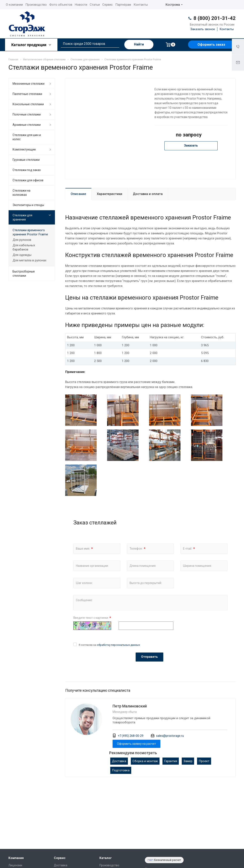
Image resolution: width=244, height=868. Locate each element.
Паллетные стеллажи (27, 94)
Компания (16, 858)
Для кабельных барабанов (24, 247)
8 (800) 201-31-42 (215, 18)
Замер (188, 761)
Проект (204, 761)
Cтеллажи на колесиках (21, 193)
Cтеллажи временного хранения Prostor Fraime (30, 232)
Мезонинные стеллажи (29, 84)
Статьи (95, 5)
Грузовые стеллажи (26, 160)
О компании (14, 5)
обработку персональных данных (118, 645)
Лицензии (15, 865)
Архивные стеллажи (27, 125)
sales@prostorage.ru (170, 736)
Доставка (119, 761)
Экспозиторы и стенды (28, 205)
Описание (78, 194)
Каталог (106, 858)
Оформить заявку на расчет (136, 744)
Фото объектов (61, 5)
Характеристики (110, 194)
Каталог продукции (31, 45)
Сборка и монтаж (145, 761)
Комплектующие (24, 149)
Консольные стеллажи (28, 104)
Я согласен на (109, 645)
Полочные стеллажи (27, 114)
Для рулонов (22, 240)
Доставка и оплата (148, 194)
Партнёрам (123, 5)
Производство (36, 5)
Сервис (108, 5)
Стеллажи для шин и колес (27, 137)
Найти (139, 44)
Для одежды (22, 255)
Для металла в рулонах (30, 260)
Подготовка (121, 770)
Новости (81, 5)
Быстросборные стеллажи (24, 274)
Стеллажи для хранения (22, 217)
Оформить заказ (211, 45)
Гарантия (171, 761)
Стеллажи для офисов (28, 180)
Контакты (141, 5)
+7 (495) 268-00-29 (131, 736)
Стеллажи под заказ (27, 170)
